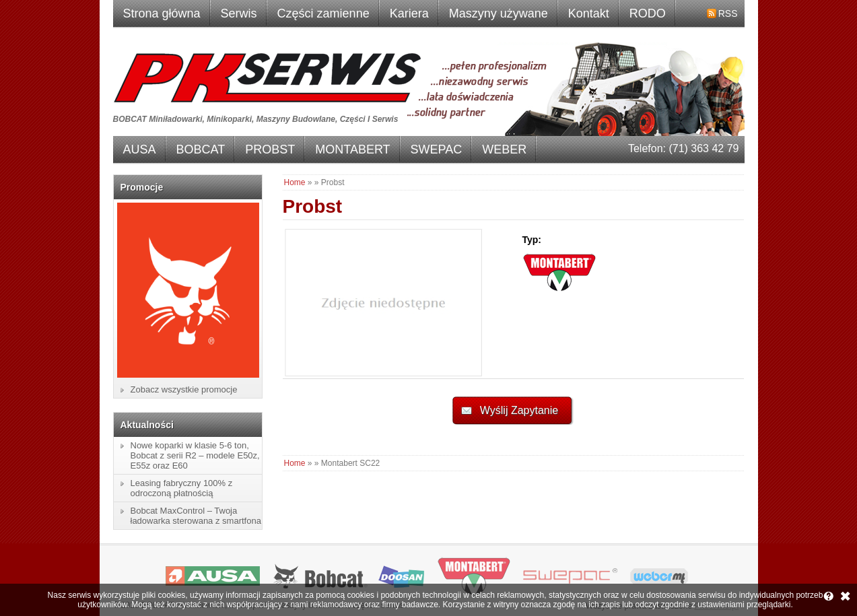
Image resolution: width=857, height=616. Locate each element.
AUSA (140, 149)
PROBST (270, 149)
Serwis (239, 13)
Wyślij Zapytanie (519, 410)
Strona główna (162, 13)
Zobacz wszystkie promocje (184, 389)
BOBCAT (201, 149)
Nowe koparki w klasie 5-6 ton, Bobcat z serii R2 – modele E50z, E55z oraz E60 (195, 455)
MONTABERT (352, 149)
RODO (648, 13)
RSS (728, 13)
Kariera (409, 13)
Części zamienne (323, 13)
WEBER (504, 149)
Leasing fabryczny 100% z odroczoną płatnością (182, 488)
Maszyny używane (499, 13)
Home (295, 182)
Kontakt (589, 13)
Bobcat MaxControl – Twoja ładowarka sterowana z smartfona (196, 516)
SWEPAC (437, 149)
